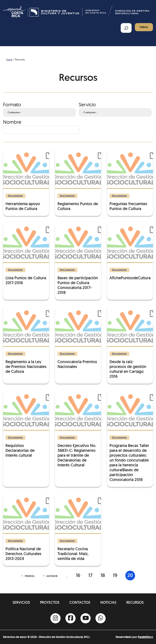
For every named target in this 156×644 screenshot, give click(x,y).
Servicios (21, 602)
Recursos (135, 602)
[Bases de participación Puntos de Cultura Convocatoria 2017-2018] (78, 259)
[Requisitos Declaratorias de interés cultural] (26, 424)
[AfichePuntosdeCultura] (130, 251)
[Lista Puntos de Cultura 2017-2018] (26, 254)
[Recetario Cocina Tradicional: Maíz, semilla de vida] (78, 527)
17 (90, 575)
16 (78, 575)
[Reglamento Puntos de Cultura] (78, 180)
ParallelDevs (145, 637)
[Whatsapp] (101, 618)
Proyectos (50, 602)
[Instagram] (55, 618)
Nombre (12, 122)
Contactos (80, 602)
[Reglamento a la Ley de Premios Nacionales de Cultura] (26, 340)
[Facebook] (70, 618)
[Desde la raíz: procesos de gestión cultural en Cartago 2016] (130, 342)
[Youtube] (86, 618)
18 (103, 575)
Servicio (87, 104)
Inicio (9, 59)
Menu (144, 27)
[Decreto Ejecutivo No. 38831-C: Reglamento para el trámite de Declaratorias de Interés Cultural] (78, 429)
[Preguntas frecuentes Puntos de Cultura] (130, 180)
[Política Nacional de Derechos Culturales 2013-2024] (26, 527)
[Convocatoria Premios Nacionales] (78, 338)
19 (115, 575)
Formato (12, 104)
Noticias (108, 602)
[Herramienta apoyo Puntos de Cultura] (26, 180)
